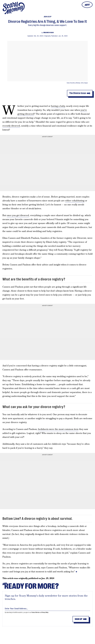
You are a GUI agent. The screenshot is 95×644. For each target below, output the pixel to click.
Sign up (78, 619)
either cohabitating (75, 201)
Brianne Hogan (49, 33)
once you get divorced (18, 215)
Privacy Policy (45, 612)
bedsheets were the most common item (58, 429)
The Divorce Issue (77, 93)
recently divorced (11, 126)
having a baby (58, 106)
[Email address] (47, 608)
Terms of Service (35, 612)
